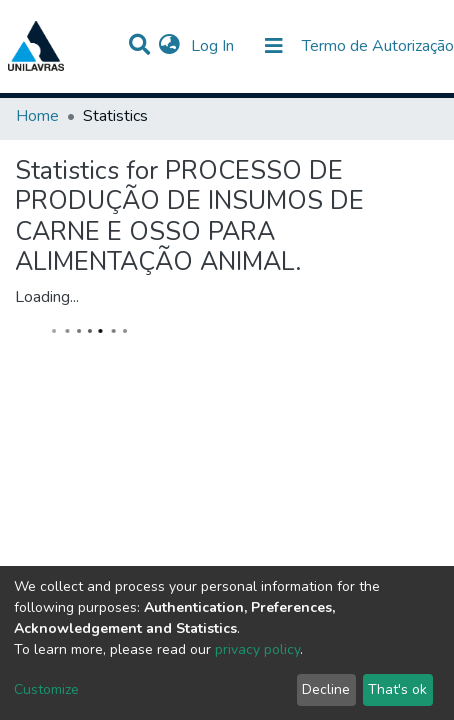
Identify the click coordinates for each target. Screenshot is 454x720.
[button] (169, 46)
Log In (214, 46)
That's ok (397, 689)
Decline (326, 689)
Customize (46, 689)
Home (37, 116)
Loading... (47, 297)
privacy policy (257, 649)
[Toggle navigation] (274, 46)
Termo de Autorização (378, 46)
